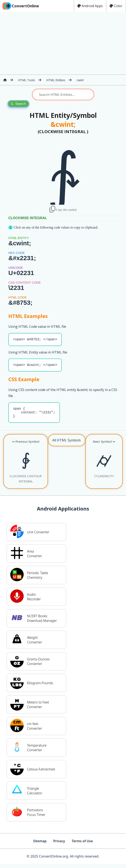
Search (18, 104)
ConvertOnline (20, 6)
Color (116, 6)
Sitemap (40, 845)
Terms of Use (82, 845)
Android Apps (90, 6)
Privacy (59, 845)
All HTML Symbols (67, 444)
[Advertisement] (63, 43)
